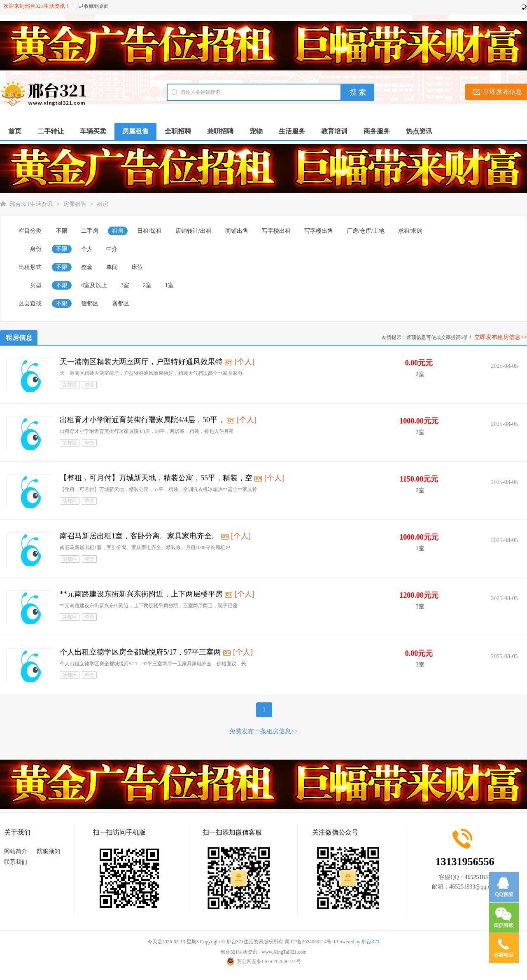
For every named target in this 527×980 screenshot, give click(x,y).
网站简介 (16, 851)
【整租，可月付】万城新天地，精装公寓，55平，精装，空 (156, 478)
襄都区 (121, 303)
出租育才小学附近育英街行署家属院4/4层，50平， (142, 420)
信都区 (90, 303)
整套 (87, 267)
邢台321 (371, 942)
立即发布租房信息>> (501, 337)
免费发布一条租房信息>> (264, 731)
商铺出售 (237, 231)
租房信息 (19, 338)
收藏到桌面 (96, 6)
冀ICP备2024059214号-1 (310, 942)
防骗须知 (49, 851)
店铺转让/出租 (194, 231)
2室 (147, 285)
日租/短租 (149, 231)
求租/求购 (410, 231)
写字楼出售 (319, 231)
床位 (137, 267)
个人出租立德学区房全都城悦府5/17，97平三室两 (140, 652)
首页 (15, 131)
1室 (169, 285)
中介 (112, 249)
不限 (62, 231)
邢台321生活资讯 (31, 204)
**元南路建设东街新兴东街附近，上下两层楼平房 (141, 594)
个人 (87, 249)
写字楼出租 (276, 231)
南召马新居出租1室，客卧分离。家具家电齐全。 (139, 536)
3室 (125, 285)
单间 (112, 267)
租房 (103, 204)
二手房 (90, 231)
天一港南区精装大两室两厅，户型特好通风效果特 (141, 362)
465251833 (478, 877)
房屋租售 (75, 204)
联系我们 (16, 862)
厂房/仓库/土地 (366, 231)
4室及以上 (94, 285)
